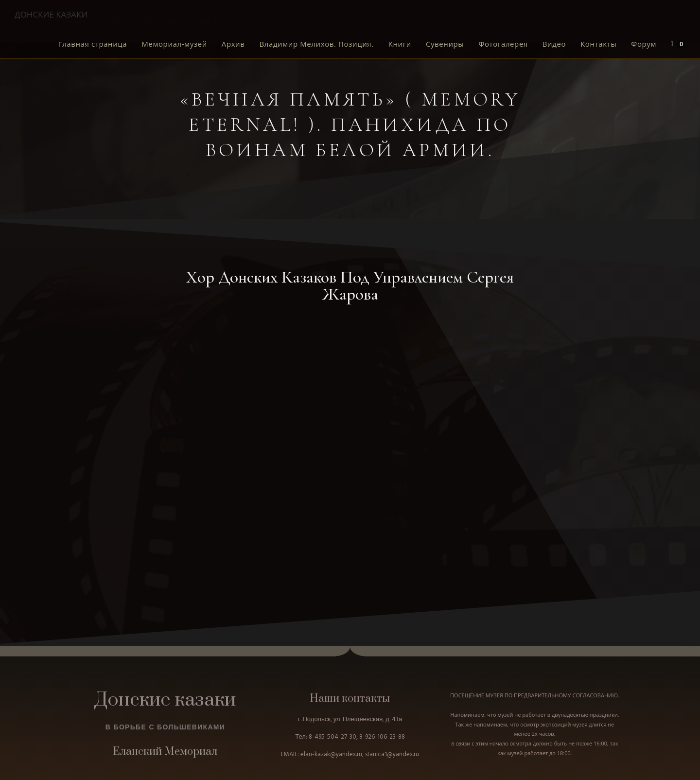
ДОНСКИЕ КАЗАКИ (51, 14)
